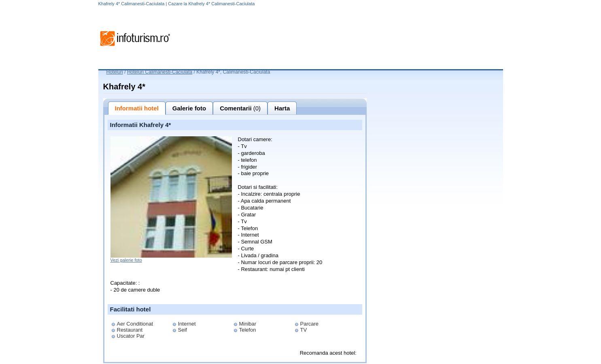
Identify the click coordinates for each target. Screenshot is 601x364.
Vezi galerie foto (126, 260)
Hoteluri (115, 72)
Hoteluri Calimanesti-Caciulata (160, 72)
